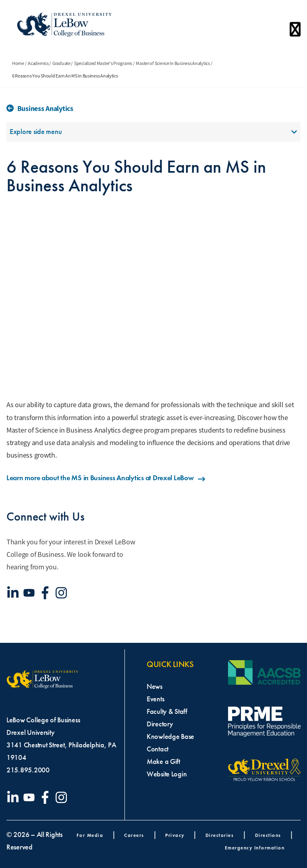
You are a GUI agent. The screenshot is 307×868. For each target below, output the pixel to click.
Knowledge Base (170, 736)
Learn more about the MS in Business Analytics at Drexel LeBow (106, 478)
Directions (268, 835)
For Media (90, 835)
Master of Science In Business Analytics (173, 63)
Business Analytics (45, 109)
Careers (134, 835)
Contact (158, 749)
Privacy (175, 835)
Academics (38, 63)
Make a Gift (163, 761)
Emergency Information (255, 848)
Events (155, 699)
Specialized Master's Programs (103, 63)
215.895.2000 (28, 770)
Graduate (61, 63)
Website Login (167, 774)
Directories (220, 835)
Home (18, 63)
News (155, 686)
